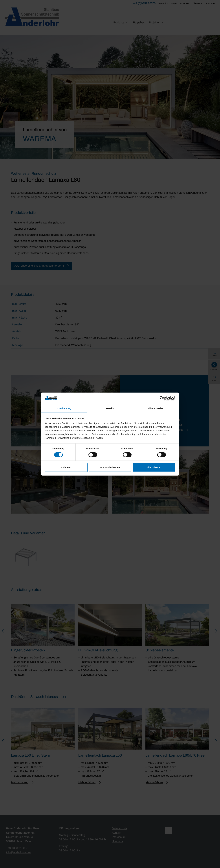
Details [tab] (110, 408)
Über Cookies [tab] (156, 408)
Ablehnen (66, 467)
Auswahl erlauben (110, 467)
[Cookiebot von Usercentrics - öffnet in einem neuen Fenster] (162, 398)
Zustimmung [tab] (64, 408)
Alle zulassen (154, 467)
